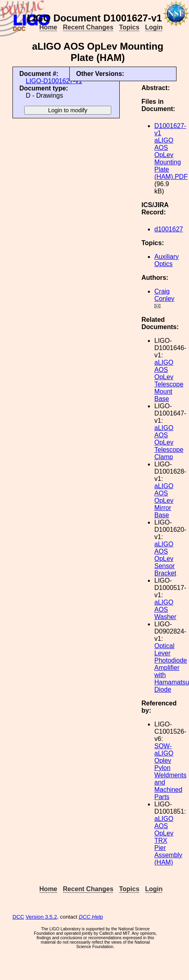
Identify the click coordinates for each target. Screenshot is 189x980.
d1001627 (169, 229)
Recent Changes (88, 27)
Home (48, 27)
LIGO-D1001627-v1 (54, 81)
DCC (18, 917)
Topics (129, 27)
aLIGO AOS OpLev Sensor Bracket (165, 559)
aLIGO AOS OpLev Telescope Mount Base (169, 381)
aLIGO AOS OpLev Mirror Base (164, 500)
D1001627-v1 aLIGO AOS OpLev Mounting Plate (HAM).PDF (171, 151)
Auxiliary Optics (166, 260)
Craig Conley (164, 295)
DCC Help (91, 917)
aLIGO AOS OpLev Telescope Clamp (169, 442)
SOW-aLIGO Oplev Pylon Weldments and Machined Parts (170, 771)
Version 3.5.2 (42, 917)
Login (154, 27)
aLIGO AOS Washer (165, 610)
